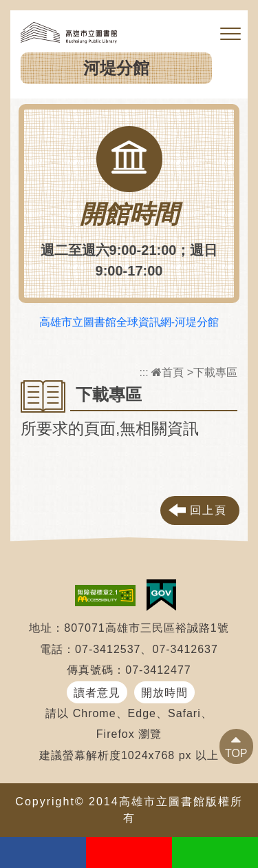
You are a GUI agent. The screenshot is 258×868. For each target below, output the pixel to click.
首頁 (168, 372)
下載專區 (215, 372)
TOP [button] (236, 753)
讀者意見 (97, 693)
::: (143, 372)
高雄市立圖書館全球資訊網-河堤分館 (129, 322)
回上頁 (208, 510)
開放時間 (164, 693)
